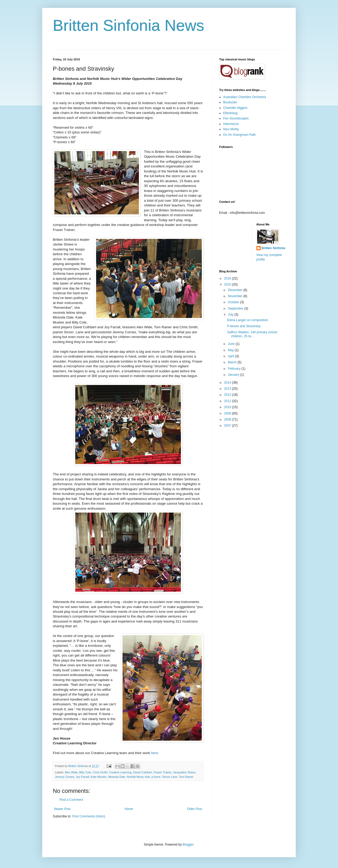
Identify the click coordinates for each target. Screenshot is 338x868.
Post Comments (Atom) (89, 816)
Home (129, 809)
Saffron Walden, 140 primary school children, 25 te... (252, 334)
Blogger (188, 845)
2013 (228, 389)
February (235, 369)
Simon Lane (170, 777)
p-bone (156, 777)
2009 (228, 413)
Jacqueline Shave (184, 772)
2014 (228, 383)
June (232, 344)
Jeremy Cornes (65, 777)
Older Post (194, 809)
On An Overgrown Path (239, 135)
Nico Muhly (231, 129)
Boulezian (230, 102)
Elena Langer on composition (248, 320)
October (234, 302)
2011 (228, 401)
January (234, 375)
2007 (228, 426)
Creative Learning (120, 772)
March (233, 362)
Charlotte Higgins (235, 108)
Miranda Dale (117, 777)
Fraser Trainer (163, 772)
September (236, 308)
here (154, 753)
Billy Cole (85, 772)
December (236, 290)
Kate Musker (99, 777)
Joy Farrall (82, 777)
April (231, 356)
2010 (228, 407)
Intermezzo (231, 124)
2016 (228, 278)
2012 (228, 395)
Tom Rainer (186, 777)
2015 (228, 284)
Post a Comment (71, 800)
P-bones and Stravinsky (244, 326)
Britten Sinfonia (273, 248)
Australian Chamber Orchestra (245, 97)
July (231, 315)
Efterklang (230, 113)
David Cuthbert (143, 772)
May (231, 350)
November (236, 296)
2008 (228, 419)
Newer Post (62, 809)
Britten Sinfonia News (129, 25)
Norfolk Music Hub (138, 777)
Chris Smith (100, 772)
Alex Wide (71, 772)
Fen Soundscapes (236, 118)
